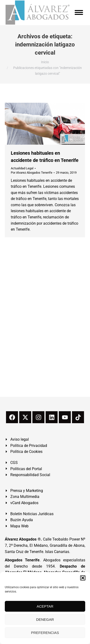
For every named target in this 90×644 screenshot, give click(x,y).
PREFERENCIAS (45, 633)
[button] (83, 578)
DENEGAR (45, 619)
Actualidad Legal (22, 168)
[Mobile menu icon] (79, 12)
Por (32, 173)
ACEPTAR (45, 606)
